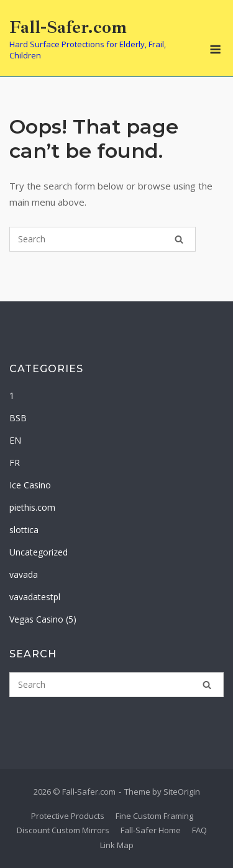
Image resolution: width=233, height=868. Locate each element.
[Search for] (103, 239)
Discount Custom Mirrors (63, 830)
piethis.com (32, 507)
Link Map (117, 845)
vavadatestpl (35, 597)
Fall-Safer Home (151, 830)
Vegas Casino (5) (43, 619)
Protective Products (68, 816)
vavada (24, 574)
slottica (24, 530)
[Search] (179, 239)
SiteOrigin (182, 792)
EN (15, 440)
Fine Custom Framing (154, 816)
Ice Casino (30, 485)
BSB (18, 418)
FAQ (199, 830)
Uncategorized (39, 552)
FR (15, 463)
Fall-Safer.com (68, 27)
